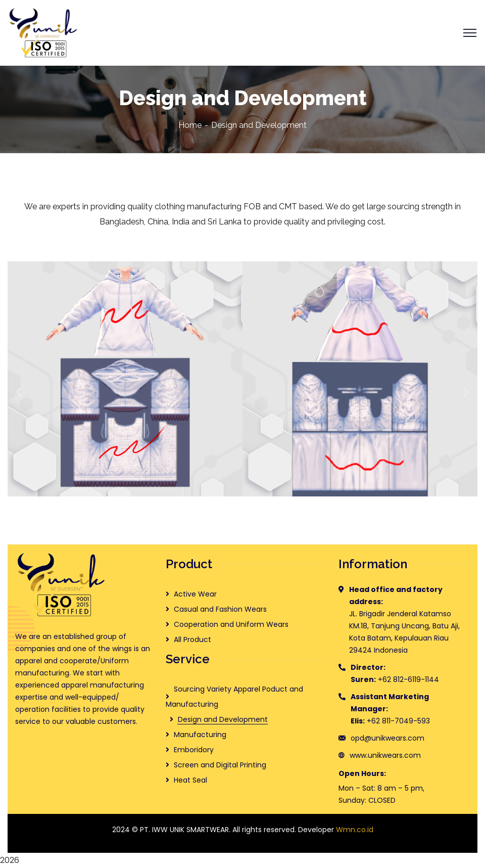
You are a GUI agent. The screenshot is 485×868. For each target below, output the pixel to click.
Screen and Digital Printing (220, 765)
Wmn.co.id (355, 830)
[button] (19, 392)
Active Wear (195, 594)
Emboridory (194, 750)
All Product (192, 639)
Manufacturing (200, 735)
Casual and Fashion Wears (220, 609)
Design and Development (223, 719)
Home (190, 125)
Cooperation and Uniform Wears (231, 624)
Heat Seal (190, 780)
